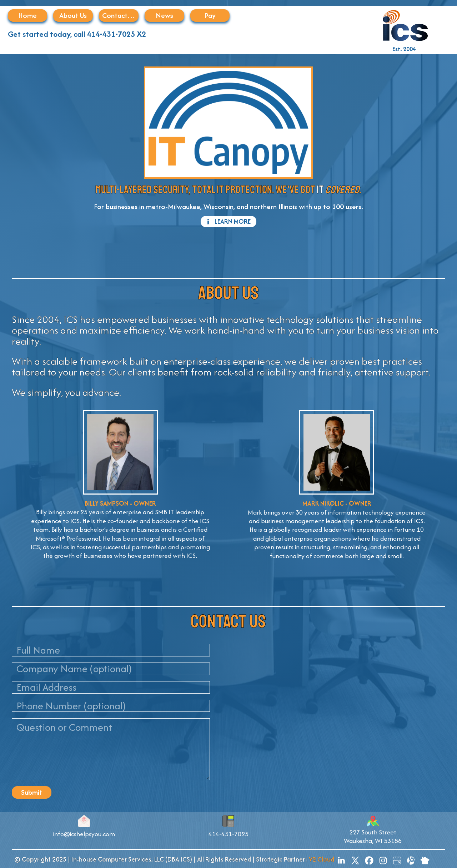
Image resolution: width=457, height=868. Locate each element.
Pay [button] (210, 15)
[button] (228, 222)
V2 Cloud (322, 859)
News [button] (164, 15)
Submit (32, 792)
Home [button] (27, 15)
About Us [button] (73, 15)
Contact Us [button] (119, 15)
